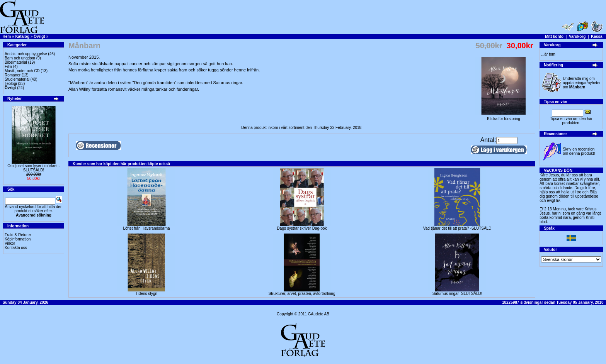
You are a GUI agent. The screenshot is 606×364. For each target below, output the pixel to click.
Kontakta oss (16, 248)
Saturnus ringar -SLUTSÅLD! (457, 294)
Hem (7, 36)
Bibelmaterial (16, 62)
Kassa (597, 36)
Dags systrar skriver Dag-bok (302, 228)
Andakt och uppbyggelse (26, 54)
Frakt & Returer (18, 235)
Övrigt (39, 36)
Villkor (10, 243)
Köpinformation (18, 239)
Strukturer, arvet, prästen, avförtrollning (302, 294)
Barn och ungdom (20, 58)
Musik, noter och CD (22, 71)
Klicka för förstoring (504, 117)
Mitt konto (554, 36)
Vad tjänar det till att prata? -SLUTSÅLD (457, 228)
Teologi (11, 84)
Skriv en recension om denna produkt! (579, 151)
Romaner (13, 75)
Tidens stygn (146, 294)
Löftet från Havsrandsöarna (146, 228)
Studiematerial (17, 79)
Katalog (22, 36)
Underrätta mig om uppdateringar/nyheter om (582, 83)
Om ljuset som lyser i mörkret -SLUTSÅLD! (34, 168)
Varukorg (577, 36)
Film (8, 67)
